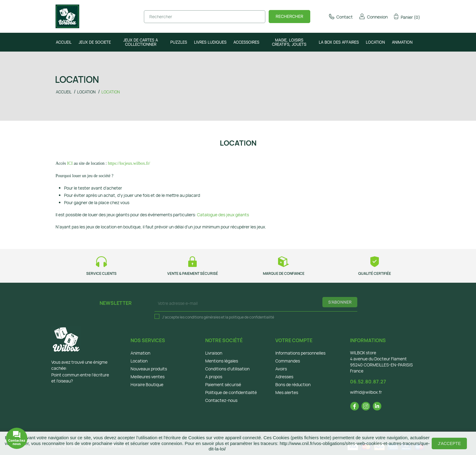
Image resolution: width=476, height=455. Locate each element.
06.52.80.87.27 (368, 382)
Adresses (284, 377)
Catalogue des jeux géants (223, 215)
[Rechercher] (205, 17)
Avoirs (281, 369)
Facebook (355, 406)
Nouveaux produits (149, 369)
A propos (214, 377)
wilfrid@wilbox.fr (366, 392)
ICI (70, 163)
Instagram (366, 406)
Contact (340, 17)
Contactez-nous (221, 400)
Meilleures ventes (148, 377)
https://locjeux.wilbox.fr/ (129, 163)
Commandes (288, 361)
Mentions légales (222, 361)
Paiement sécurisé (223, 384)
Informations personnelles (300, 353)
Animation (140, 353)
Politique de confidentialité (231, 392)
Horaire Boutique (147, 384)
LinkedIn (377, 406)
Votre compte (294, 340)
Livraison (214, 353)
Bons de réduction (293, 384)
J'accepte (449, 443)
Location (139, 361)
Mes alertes (287, 392)
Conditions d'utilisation (227, 369)
